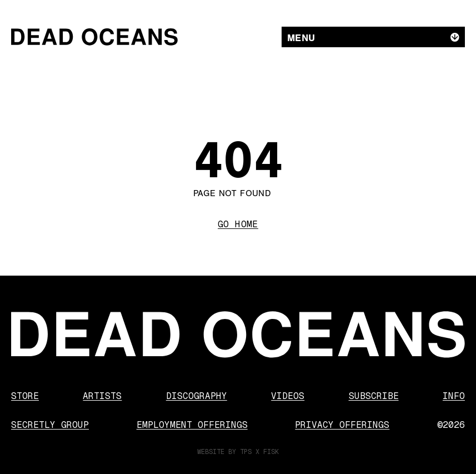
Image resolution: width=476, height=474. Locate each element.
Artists (102, 396)
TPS (246, 452)
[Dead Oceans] (94, 37)
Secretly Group (50, 425)
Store (25, 396)
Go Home (238, 224)
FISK (271, 452)
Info (454, 396)
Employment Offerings (192, 425)
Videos (288, 396)
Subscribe (374, 396)
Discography (197, 396)
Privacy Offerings (342, 425)
